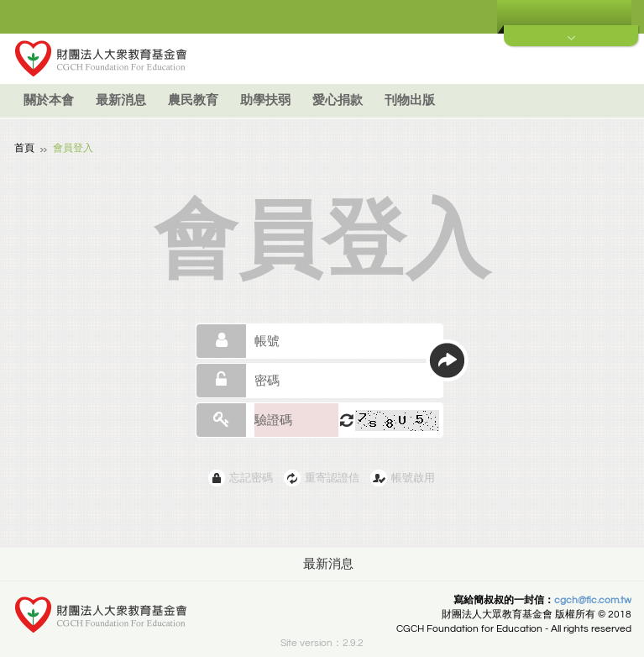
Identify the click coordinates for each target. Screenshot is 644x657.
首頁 (24, 147)
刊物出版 (410, 100)
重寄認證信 (332, 477)
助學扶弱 (265, 100)
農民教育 (193, 100)
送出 (447, 360)
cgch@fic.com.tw (593, 599)
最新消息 (121, 100)
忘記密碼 (251, 477)
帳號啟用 (413, 477)
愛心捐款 (338, 100)
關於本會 (49, 100)
